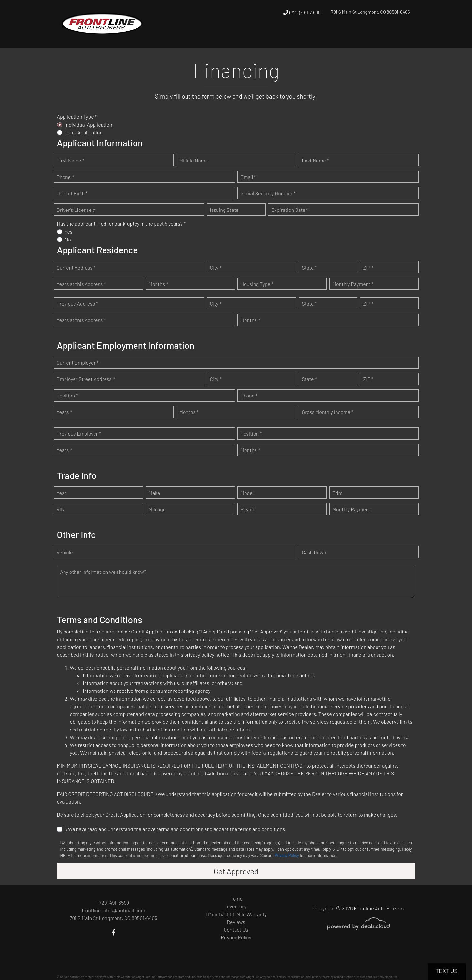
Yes (69, 232)
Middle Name (194, 160)
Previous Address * (77, 304)
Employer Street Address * (86, 379)
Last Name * (316, 160)
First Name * (71, 160)
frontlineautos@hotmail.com (113, 910)
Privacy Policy (287, 855)
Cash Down (314, 552)
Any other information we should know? (103, 572)
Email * (248, 177)
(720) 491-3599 (302, 12)
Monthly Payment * (353, 284)
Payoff (248, 509)
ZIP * (368, 267)
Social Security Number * (268, 193)
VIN (61, 509)
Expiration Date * (290, 210)
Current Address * (76, 267)
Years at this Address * (81, 284)
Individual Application (89, 125)
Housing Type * (257, 284)
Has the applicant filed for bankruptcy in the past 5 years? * (121, 224)
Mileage (157, 509)
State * (310, 267)
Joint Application (84, 132)
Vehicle (65, 552)
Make (155, 493)
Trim (338, 493)
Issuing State (224, 210)
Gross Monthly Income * (328, 412)
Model (247, 493)
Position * (67, 395)
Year (62, 493)
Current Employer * (78, 363)
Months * (158, 284)
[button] (326, 36)
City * (216, 267)
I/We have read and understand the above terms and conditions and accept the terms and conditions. (176, 829)
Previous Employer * (79, 433)
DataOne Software (156, 977)
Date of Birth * (72, 193)
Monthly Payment (352, 509)
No (68, 239)
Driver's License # (76, 210)
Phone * (65, 177)
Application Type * (77, 117)
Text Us (447, 971)
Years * (64, 412)
